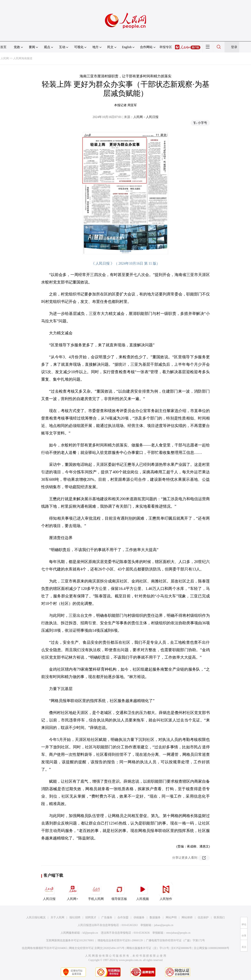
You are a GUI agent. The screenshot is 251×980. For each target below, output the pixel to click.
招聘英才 (91, 917)
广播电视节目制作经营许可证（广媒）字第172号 (175, 940)
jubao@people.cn (164, 925)
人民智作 (166, 891)
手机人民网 (96, 891)
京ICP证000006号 (181, 948)
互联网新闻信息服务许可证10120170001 (70, 940)
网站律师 (187, 917)
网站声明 (171, 917)
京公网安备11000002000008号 (211, 948)
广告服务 (107, 917)
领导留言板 (119, 891)
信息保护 (203, 917)
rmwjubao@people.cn (178, 933)
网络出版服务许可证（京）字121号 (148, 948)
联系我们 (219, 917)
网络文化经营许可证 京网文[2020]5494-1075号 (97, 948)
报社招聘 (75, 917)
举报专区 (166, 47)
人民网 (5, 58)
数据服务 (155, 917)
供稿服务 (139, 917)
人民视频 (143, 891)
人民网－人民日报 (146, 117)
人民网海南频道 (23, 58)
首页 (3, 47)
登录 (234, 47)
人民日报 (49, 891)
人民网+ (73, 891)
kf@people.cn (90, 933)
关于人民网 (57, 917)
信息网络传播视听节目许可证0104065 (44, 948)
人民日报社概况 (36, 917)
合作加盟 (123, 917)
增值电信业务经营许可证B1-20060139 (120, 940)
